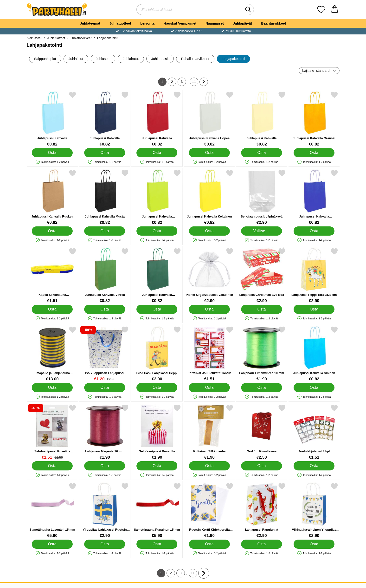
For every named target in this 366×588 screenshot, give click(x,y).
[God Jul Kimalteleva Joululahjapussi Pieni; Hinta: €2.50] (262, 432)
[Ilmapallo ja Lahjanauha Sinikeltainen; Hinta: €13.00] (52, 354)
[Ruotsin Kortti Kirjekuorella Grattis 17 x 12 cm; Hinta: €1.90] (209, 510)
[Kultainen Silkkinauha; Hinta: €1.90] (209, 432)
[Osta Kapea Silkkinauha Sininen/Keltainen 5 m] (52, 309)
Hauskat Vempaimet (180, 23)
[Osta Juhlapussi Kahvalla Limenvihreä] (157, 231)
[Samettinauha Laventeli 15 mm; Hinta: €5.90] (52, 510)
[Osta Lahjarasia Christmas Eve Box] (262, 309)
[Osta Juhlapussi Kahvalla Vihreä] (104, 309)
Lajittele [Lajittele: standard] (316, 71)
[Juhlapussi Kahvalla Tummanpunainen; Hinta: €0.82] (157, 119)
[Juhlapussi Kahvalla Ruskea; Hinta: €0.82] (52, 197)
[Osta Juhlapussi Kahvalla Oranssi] (314, 153)
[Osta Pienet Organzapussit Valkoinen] (209, 309)
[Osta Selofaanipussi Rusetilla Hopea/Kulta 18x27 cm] (52, 466)
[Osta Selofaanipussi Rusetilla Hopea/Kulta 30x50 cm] (157, 466)
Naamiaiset (215, 23)
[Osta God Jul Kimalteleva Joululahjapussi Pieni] (262, 466)
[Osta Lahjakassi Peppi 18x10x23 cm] (314, 309)
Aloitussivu (34, 38)
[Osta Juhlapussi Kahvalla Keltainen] (209, 231)
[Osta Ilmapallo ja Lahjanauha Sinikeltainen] (52, 388)
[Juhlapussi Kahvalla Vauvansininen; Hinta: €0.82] (52, 119)
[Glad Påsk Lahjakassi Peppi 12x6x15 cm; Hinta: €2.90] (157, 354)
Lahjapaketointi (108, 38)
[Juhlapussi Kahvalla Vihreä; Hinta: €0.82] (105, 275)
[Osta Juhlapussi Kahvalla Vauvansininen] (52, 153)
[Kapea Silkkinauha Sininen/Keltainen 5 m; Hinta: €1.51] (52, 275)
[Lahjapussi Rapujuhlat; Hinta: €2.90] (262, 510)
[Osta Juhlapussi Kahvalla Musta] (104, 231)
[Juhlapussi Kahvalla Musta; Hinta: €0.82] (105, 197)
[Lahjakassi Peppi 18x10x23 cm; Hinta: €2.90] (314, 275)
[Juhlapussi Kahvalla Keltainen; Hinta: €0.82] (209, 197)
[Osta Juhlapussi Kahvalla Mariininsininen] (104, 153)
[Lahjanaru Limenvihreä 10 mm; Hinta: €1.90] (262, 354)
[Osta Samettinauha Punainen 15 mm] (157, 544)
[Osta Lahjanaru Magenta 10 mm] (104, 466)
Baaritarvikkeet (273, 23)
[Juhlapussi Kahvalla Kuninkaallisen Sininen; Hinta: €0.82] (314, 197)
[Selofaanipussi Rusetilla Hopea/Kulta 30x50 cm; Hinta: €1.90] (157, 432)
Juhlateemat (90, 23)
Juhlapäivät (242, 23)
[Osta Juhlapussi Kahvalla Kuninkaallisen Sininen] (314, 231)
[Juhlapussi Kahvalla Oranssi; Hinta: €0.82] (314, 119)
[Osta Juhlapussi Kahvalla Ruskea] (52, 231)
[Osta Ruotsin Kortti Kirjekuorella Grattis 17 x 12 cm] (209, 544)
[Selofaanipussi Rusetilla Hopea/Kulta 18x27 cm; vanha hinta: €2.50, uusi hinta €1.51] (52, 432)
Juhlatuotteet (120, 23)
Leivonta (147, 23)
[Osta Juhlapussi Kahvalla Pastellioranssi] (262, 153)
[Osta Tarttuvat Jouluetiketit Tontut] (209, 388)
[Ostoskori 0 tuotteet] (335, 10)
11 (195, 83)
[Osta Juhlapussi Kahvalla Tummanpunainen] (157, 153)
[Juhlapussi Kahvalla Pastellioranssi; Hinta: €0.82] (262, 119)
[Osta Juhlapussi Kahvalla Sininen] (314, 388)
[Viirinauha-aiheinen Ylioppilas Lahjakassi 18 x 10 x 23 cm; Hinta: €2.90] (314, 510)
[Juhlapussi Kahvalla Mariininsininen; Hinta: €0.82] (105, 119)
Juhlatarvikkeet (81, 38)
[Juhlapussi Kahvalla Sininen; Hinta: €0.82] (314, 354)
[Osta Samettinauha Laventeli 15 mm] (52, 544)
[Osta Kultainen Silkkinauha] (209, 466)
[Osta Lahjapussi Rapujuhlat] (262, 544)
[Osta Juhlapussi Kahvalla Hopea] (209, 153)
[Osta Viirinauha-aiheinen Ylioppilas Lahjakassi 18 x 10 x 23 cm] (314, 544)
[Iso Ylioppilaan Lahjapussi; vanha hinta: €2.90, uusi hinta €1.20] (105, 354)
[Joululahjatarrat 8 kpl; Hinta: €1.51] (314, 432)
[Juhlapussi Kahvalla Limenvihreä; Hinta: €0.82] (157, 197)
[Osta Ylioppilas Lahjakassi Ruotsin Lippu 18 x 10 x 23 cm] (104, 544)
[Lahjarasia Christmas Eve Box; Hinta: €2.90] (262, 275)
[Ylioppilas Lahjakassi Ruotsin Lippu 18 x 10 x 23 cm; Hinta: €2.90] (105, 510)
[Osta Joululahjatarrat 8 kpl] (314, 466)
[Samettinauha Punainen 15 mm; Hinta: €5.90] (157, 510)
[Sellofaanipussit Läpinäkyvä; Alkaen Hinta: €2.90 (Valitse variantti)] (262, 197)
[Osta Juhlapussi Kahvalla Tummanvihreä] (157, 309)
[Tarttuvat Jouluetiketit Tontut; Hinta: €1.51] (209, 354)
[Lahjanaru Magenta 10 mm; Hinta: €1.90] (105, 432)
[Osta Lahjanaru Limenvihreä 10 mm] (262, 388)
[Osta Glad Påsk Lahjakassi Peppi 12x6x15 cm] (157, 388)
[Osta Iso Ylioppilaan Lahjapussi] (104, 388)
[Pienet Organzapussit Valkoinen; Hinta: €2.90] (209, 275)
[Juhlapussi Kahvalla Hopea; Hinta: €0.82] (209, 119)
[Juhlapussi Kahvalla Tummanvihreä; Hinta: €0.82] (157, 275)
